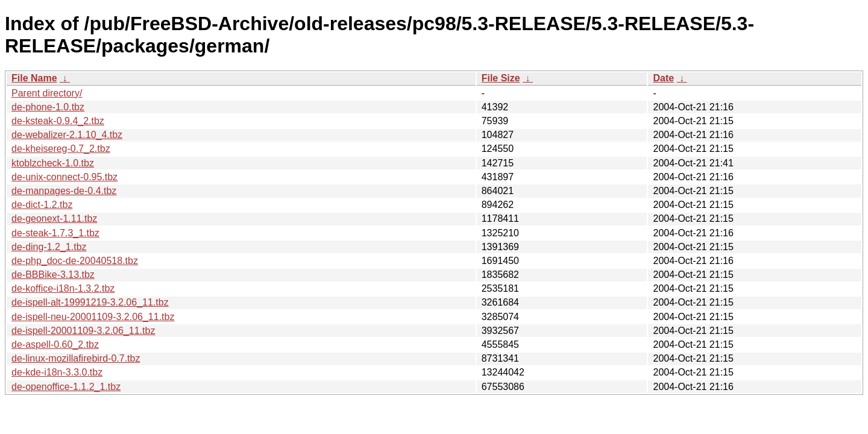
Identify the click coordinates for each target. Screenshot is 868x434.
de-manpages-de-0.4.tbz (64, 191)
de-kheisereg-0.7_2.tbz (61, 149)
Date (663, 78)
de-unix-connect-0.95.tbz (64, 177)
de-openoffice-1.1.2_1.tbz (66, 387)
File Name (34, 78)
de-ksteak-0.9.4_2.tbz (58, 121)
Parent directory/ (47, 93)
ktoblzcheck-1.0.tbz (53, 163)
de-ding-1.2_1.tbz (49, 247)
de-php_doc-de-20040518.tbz (75, 261)
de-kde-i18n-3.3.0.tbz (57, 372)
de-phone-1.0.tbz (48, 107)
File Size (501, 78)
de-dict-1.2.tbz (42, 205)
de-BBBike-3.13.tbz (53, 275)
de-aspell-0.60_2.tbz (55, 344)
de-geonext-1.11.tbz (54, 219)
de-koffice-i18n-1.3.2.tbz (63, 288)
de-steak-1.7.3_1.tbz (55, 233)
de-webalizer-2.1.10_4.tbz (67, 135)
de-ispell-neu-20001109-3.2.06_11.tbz (93, 317)
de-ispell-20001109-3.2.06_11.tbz (83, 331)
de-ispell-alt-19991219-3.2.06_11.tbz (90, 302)
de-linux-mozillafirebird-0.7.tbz (76, 358)
